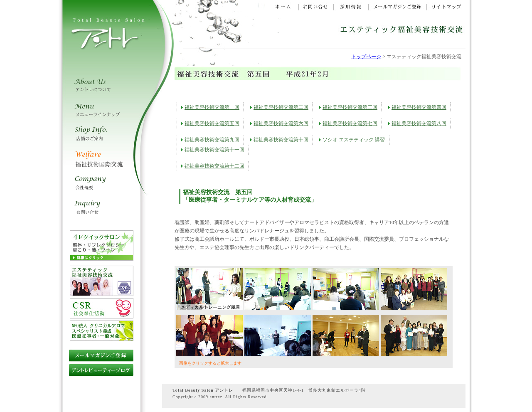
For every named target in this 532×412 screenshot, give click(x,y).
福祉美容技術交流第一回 (212, 107)
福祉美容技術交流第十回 (281, 140)
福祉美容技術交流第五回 (212, 123)
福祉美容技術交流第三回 (350, 107)
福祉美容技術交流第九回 (212, 140)
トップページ (366, 57)
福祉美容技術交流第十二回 (214, 166)
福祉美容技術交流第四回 (419, 107)
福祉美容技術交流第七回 (350, 123)
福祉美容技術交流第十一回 (214, 150)
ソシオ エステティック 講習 (354, 140)
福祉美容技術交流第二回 (281, 107)
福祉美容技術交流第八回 (419, 123)
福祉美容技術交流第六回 (281, 123)
